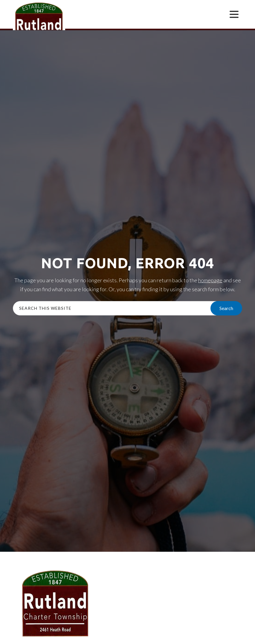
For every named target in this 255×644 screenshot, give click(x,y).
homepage (210, 280)
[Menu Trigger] (234, 14)
